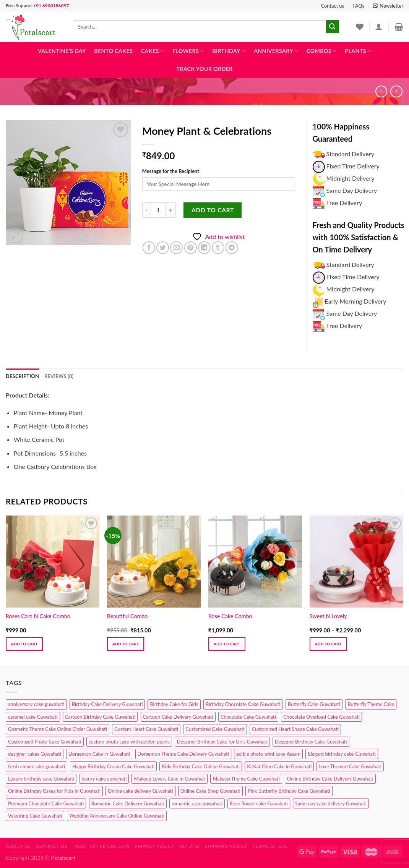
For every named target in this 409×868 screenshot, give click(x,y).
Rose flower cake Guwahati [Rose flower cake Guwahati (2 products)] (259, 803)
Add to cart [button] (24, 644)
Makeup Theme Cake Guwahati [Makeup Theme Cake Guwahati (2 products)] (246, 779)
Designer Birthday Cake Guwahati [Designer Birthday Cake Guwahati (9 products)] (311, 742)
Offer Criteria (110, 846)
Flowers (188, 51)
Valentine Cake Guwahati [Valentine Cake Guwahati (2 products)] (35, 816)
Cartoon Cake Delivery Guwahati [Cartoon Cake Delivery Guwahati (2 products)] (178, 717)
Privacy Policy (154, 846)
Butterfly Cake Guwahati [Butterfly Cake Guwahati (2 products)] (314, 704)
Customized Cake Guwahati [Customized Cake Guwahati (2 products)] (215, 729)
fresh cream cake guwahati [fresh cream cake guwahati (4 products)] (37, 766)
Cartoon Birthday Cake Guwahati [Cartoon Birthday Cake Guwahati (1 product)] (100, 717)
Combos (322, 51)
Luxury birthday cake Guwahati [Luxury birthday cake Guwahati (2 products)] (41, 779)
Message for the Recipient (171, 171)
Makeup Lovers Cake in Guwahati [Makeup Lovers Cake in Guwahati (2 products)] (170, 779)
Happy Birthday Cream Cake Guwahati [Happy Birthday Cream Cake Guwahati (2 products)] (113, 766)
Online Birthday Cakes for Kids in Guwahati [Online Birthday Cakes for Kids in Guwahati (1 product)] (54, 791)
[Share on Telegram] (232, 248)
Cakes (153, 51)
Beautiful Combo (127, 616)
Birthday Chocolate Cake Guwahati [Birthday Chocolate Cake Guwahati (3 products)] (243, 704)
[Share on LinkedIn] (204, 248)
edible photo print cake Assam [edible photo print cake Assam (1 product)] (268, 754)
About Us (18, 846)
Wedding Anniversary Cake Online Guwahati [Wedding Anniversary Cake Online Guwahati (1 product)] (117, 816)
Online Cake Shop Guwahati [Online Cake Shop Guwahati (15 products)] (210, 791)
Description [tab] (22, 376)
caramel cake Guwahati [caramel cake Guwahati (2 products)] (33, 717)
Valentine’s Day (62, 51)
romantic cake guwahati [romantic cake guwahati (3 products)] (197, 803)
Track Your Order (204, 69)
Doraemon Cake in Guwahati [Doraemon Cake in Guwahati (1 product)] (99, 754)
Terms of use (270, 846)
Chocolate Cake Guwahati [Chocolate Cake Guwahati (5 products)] (248, 717)
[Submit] (333, 27)
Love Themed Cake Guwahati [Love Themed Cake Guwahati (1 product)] (350, 766)
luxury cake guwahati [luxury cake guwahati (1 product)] (104, 779)
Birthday (229, 51)
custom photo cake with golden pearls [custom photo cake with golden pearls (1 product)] (129, 742)
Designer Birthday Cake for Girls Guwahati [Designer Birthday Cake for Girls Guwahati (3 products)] (222, 742)
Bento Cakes (113, 51)
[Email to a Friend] (176, 248)
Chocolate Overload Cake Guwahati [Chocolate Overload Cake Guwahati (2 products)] (321, 717)
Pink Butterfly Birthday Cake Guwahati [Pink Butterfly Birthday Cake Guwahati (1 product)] (289, 791)
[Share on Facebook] (149, 248)
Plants (358, 51)
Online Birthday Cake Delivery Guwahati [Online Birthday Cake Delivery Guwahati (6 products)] (330, 779)
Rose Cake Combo (230, 616)
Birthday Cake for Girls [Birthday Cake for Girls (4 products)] (174, 704)
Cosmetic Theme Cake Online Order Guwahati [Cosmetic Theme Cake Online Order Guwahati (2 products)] (58, 729)
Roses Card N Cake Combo (38, 616)
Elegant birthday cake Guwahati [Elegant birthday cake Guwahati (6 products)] (342, 754)
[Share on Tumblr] (218, 248)
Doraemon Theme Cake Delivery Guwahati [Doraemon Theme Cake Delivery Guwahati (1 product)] (183, 754)
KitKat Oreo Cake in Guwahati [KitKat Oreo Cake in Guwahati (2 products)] (279, 766)
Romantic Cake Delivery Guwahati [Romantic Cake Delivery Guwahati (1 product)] (128, 803)
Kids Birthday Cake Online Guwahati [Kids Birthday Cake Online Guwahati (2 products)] (201, 766)
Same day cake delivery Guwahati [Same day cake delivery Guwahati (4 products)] (331, 803)
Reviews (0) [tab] (59, 376)
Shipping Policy (226, 846)
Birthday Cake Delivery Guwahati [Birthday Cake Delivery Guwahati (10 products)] (107, 704)
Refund (190, 846)
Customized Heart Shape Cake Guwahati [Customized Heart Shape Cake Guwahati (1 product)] (295, 729)
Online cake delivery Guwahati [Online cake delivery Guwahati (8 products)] (140, 791)
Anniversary (276, 51)
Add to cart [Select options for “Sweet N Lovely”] (328, 644)
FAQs (358, 6)
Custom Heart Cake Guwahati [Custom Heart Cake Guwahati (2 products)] (146, 729)
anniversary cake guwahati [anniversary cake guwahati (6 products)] (36, 704)
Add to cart (213, 210)
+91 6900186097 (51, 6)
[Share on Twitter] (163, 248)
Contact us (333, 6)
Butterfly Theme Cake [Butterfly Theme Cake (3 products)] (371, 704)
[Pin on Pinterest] (191, 248)
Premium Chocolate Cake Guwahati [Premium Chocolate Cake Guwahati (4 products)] (46, 803)
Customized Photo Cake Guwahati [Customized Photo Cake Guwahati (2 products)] (45, 742)
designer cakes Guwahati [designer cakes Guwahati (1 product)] (35, 754)
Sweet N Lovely (328, 616)
